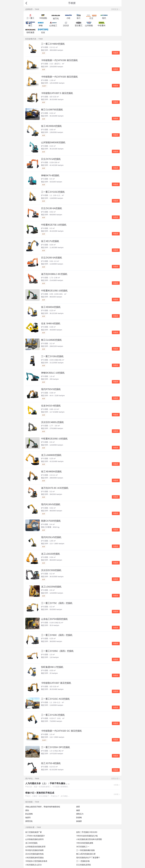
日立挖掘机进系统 (84, 865)
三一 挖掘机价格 (83, 861)
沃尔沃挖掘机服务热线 (34, 854)
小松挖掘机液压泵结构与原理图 (89, 839)
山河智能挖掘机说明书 (34, 839)
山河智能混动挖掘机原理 (35, 847)
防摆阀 (79, 818)
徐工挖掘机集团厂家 (34, 832)
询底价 (116, 53)
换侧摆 (79, 821)
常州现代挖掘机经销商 (34, 850)
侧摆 (78, 810)
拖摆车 (28, 818)
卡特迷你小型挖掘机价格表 (36, 861)
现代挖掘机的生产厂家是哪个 (88, 858)
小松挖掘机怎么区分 (34, 865)
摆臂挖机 (29, 821)
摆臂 (78, 807)
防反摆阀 (29, 814)
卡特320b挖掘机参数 (85, 843)
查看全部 (115, 779)
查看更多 (115, 9)
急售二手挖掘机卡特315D (87, 832)
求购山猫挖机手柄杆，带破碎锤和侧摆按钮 (43, 807)
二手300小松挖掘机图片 (35, 836)
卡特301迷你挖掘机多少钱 (87, 836)
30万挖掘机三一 (83, 847)
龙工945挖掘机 (31, 843)
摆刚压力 (80, 814)
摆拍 (27, 810)
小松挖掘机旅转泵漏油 (34, 858)
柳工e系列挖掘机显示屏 (86, 854)
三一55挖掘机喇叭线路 (85, 850)
